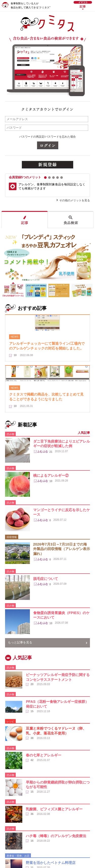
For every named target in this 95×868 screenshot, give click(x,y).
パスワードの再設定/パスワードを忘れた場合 (48, 137)
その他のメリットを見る (75, 200)
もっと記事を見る (20, 642)
